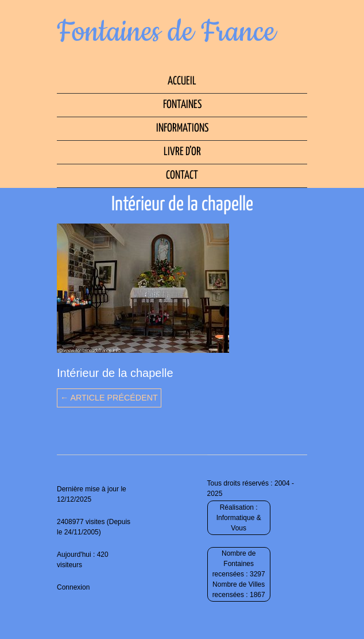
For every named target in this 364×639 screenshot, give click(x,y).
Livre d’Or (182, 152)
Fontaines (182, 105)
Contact (182, 176)
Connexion (73, 587)
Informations (182, 128)
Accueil (182, 81)
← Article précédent (109, 398)
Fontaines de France (166, 32)
